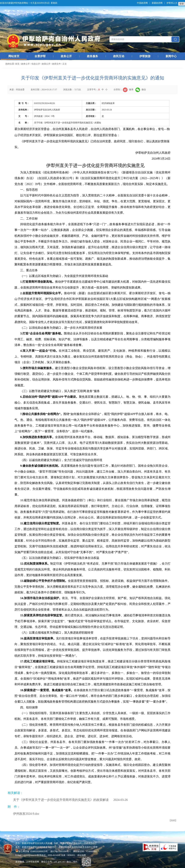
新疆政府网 (157, 3)
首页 (17, 64)
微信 (141, 90)
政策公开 (46, 64)
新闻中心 (171, 56)
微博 (128, 90)
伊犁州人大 (172, 3)
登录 (182, 4)
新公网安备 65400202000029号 (32, 851)
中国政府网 (142, 3)
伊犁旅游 (145, 56)
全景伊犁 (40, 56)
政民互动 (119, 56)
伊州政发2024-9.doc (26, 814)
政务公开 (66, 56)
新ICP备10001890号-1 (61, 851)
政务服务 (92, 56)
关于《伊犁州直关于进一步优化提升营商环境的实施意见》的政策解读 (61, 800)
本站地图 (82, 855)
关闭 (173, 820)
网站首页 (14, 56)
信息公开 (36, 64)
